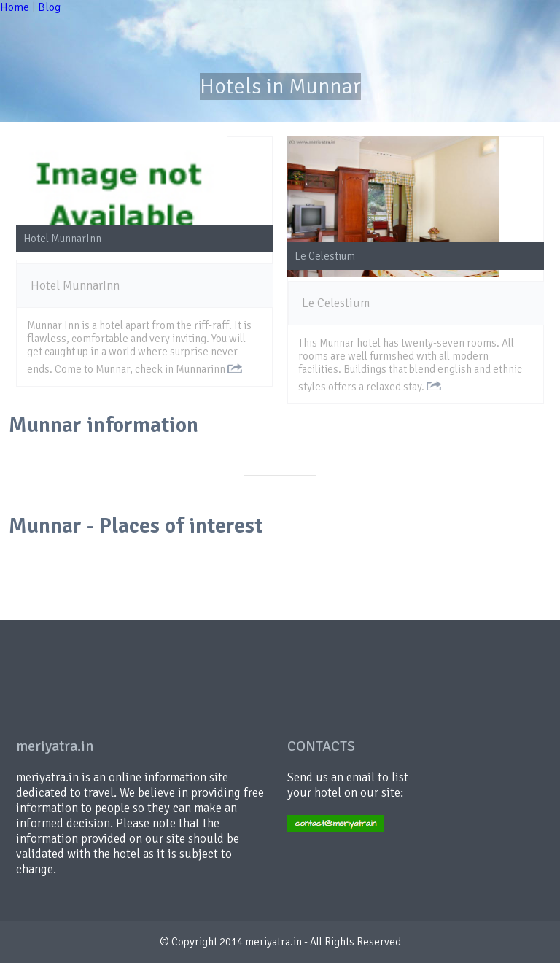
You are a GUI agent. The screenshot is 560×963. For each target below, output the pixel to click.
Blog (49, 7)
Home (15, 7)
